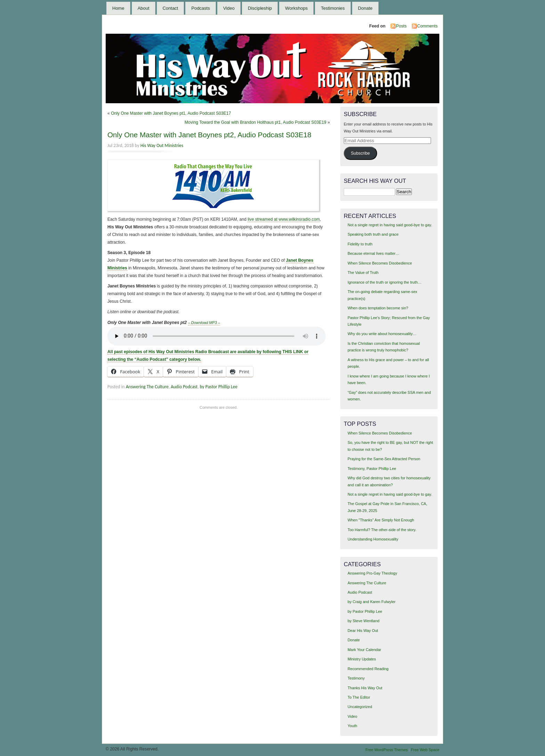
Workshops (296, 8)
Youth (352, 726)
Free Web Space (425, 750)
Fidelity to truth (360, 244)
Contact (170, 8)
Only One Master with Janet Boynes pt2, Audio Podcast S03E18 (209, 135)
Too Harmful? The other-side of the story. (382, 530)
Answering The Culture (147, 387)
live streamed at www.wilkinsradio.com (283, 219)
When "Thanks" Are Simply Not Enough (381, 520)
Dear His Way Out (363, 631)
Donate (365, 8)
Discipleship (260, 8)
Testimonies (333, 8)
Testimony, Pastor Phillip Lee (372, 469)
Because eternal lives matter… (373, 253)
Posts (401, 26)
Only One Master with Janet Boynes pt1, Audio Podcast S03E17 (171, 113)
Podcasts (200, 8)
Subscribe (360, 153)
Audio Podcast (184, 387)
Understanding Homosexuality (373, 539)
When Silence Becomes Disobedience (380, 263)
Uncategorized (360, 707)
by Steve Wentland (364, 621)
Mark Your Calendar (364, 650)
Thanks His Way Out (365, 688)
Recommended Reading (368, 669)
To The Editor (359, 697)
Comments (427, 26)
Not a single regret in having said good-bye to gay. (390, 225)
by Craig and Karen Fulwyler (372, 602)
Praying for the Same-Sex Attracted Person (384, 459)
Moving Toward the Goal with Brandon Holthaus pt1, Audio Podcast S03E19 (255, 122)
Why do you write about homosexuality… (382, 334)
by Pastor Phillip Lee (219, 387)
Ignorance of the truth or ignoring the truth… (385, 282)
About (144, 8)
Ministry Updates (362, 659)
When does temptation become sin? (378, 308)
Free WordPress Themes (387, 750)
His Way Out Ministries (162, 145)
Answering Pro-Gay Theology (372, 573)
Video (229, 8)
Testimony (356, 678)
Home (118, 8)
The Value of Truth (363, 273)
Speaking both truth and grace (373, 234)
